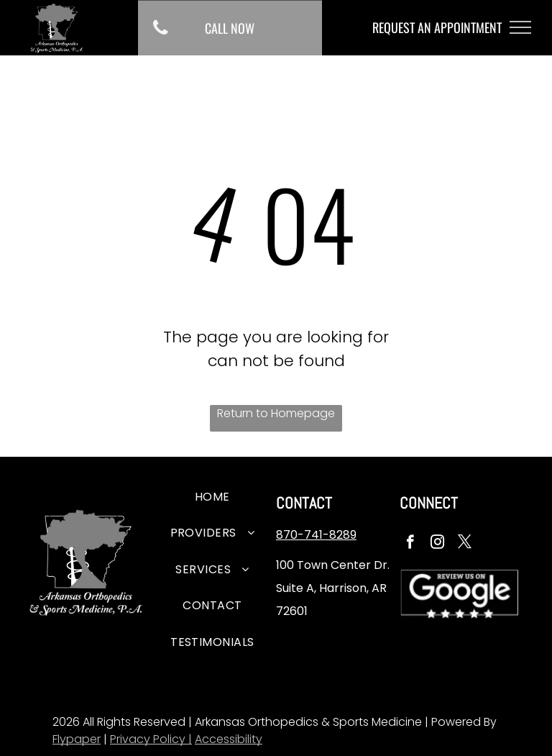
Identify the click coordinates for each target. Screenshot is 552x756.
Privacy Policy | (151, 739)
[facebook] (410, 544)
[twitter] (465, 544)
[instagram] (437, 544)
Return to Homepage (276, 413)
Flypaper (77, 739)
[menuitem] (212, 499)
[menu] (520, 27)
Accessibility (229, 739)
